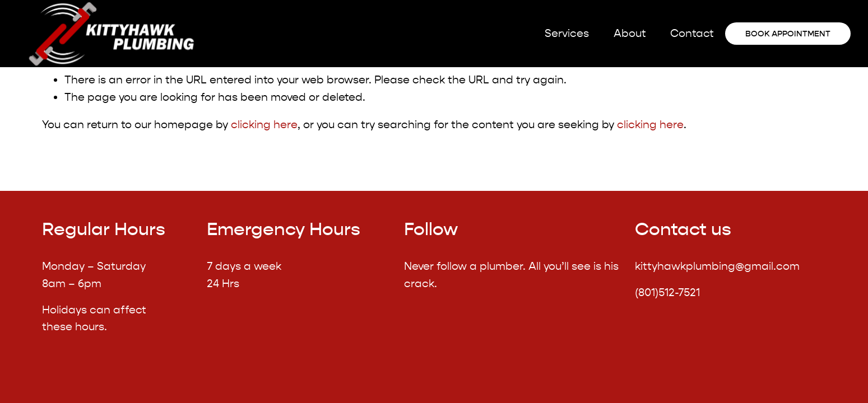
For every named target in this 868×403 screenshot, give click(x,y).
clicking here (264, 125)
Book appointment (788, 34)
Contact (692, 33)
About (630, 33)
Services (567, 33)
